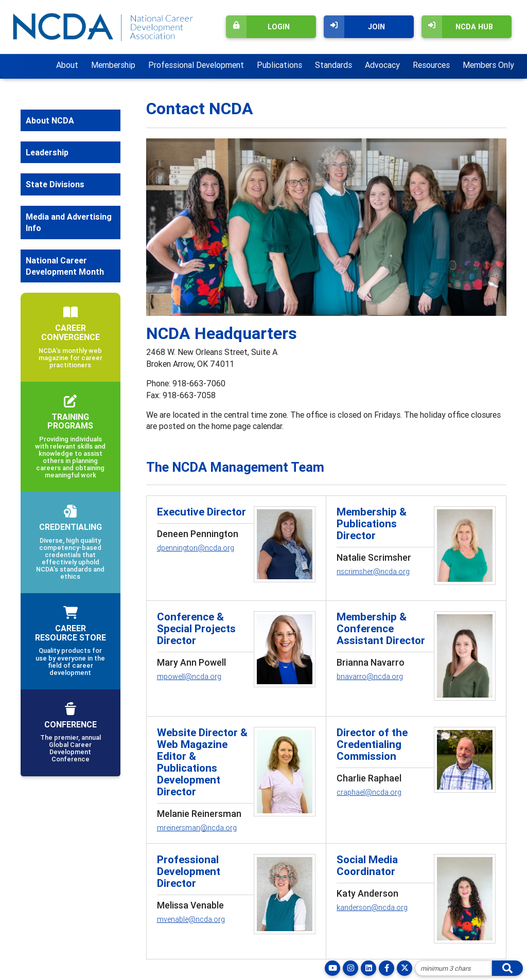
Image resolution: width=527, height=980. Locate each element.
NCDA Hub (457, 27)
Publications (279, 65)
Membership (113, 65)
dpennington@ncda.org (196, 548)
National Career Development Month (65, 266)
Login (258, 27)
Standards (333, 65)
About (67, 65)
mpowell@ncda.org (189, 676)
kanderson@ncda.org (372, 907)
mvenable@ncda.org (191, 919)
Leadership (47, 152)
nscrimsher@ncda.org (373, 572)
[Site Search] (453, 968)
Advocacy (382, 65)
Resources (431, 65)
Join (354, 27)
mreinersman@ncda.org (197, 828)
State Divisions (55, 184)
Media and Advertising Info (69, 222)
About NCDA (50, 120)
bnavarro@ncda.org (370, 676)
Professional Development (196, 65)
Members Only (488, 65)
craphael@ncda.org (369, 792)
